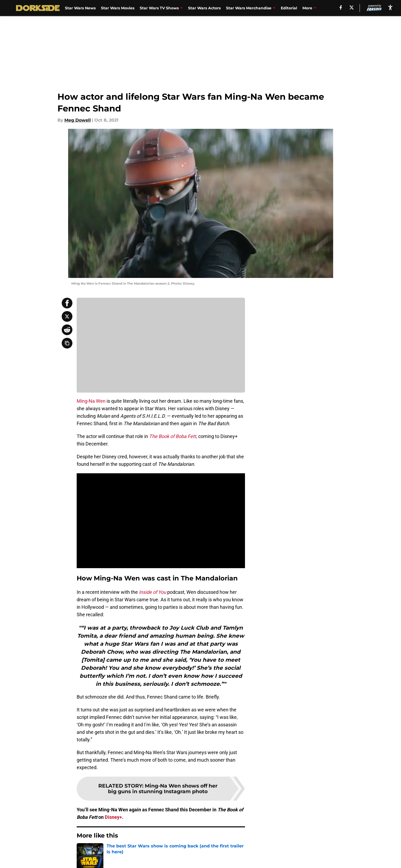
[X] (352, 7)
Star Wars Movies (118, 8)
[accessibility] (390, 7)
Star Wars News (80, 8)
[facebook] (341, 7)
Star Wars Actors (204, 8)
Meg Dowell (78, 120)
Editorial (289, 8)
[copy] (67, 343)
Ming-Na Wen (91, 401)
